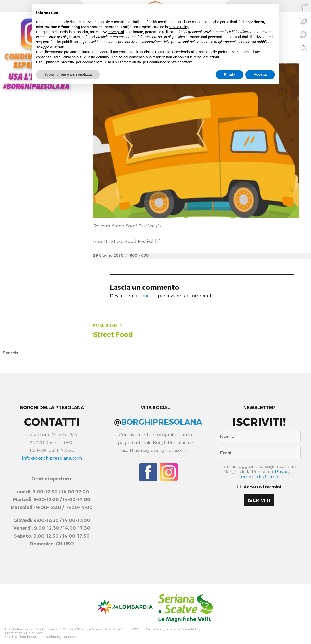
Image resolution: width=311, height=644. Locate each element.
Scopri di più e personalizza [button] (68, 74)
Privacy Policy (165, 629)
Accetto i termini (259, 487)
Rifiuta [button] (230, 74)
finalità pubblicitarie (66, 42)
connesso (146, 295)
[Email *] (259, 453)
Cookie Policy (190, 629)
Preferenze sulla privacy (24, 632)
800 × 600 (139, 255)
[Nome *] (259, 436)
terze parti (116, 32)
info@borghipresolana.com (52, 458)
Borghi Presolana (19, 629)
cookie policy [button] (179, 27)
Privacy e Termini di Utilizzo (267, 474)
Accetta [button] (260, 74)
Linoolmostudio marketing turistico (47, 636)
